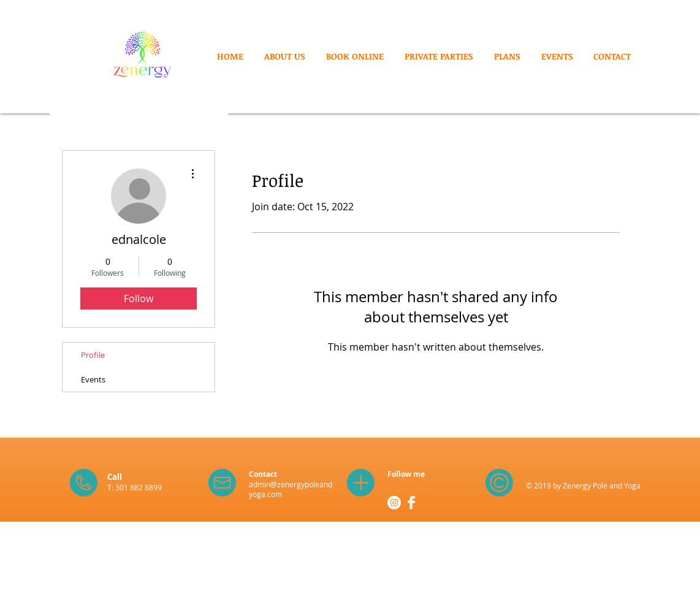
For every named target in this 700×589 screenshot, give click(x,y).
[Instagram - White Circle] (394, 503)
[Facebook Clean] (411, 503)
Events (93, 379)
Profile (93, 355)
